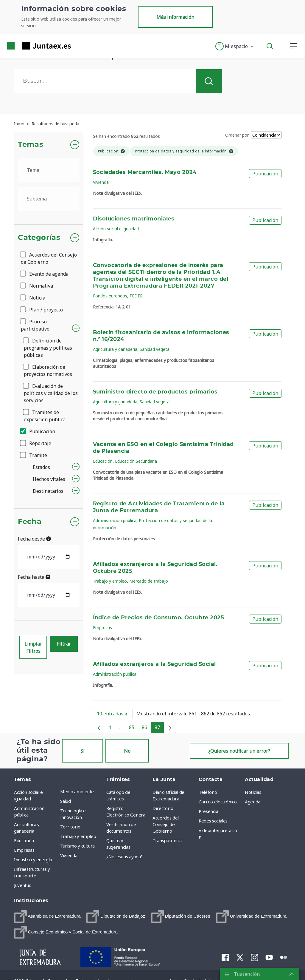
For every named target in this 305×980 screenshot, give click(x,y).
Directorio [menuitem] (163, 808)
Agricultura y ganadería (115, 349)
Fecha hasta (34, 577)
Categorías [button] (39, 238)
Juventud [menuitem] (23, 885)
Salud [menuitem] (65, 801)
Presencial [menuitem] (209, 811)
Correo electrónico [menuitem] (218, 802)
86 (146, 729)
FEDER (136, 296)
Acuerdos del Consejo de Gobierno (49, 258)
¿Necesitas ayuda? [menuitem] (125, 856)
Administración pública (115, 520)
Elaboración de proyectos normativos (48, 371)
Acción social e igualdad (116, 229)
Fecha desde (34, 539)
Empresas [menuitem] (24, 850)
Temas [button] (31, 145)
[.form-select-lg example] (49, 170)
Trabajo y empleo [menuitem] (78, 836)
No (127, 751)
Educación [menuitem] (24, 840)
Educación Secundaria (136, 461)
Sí (83, 751)
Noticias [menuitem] (253, 792)
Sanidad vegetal (155, 349)
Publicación (38, 431)
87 (159, 729)
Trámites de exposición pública (45, 416)
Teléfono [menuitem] (208, 792)
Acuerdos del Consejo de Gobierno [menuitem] (166, 824)
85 (134, 729)
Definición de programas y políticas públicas (48, 348)
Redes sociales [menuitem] (213, 821)
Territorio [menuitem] (70, 827)
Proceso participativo (35, 325)
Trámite (34, 455)
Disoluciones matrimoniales (134, 219)
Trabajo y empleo (110, 581)
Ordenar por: (237, 135)
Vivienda (101, 182)
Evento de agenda (45, 274)
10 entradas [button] (115, 715)
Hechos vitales (49, 479)
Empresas (102, 628)
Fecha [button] (30, 522)
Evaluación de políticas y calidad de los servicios (51, 393)
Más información (175, 17)
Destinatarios (48, 491)
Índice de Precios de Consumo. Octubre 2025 (159, 618)
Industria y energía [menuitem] (33, 859)
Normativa (37, 286)
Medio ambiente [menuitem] (77, 791)
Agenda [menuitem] (253, 802)
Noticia (33, 298)
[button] (235, 46)
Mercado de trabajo (149, 581)
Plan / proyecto (42, 310)
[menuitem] (47, 917)
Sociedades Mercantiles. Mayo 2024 (145, 172)
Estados (41, 467)
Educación (103, 461)
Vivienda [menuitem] (69, 855)
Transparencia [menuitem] (167, 840)
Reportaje (36, 443)
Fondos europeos (110, 296)
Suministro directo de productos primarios (155, 392)
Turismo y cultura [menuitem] (77, 846)
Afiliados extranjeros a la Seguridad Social (154, 664)
